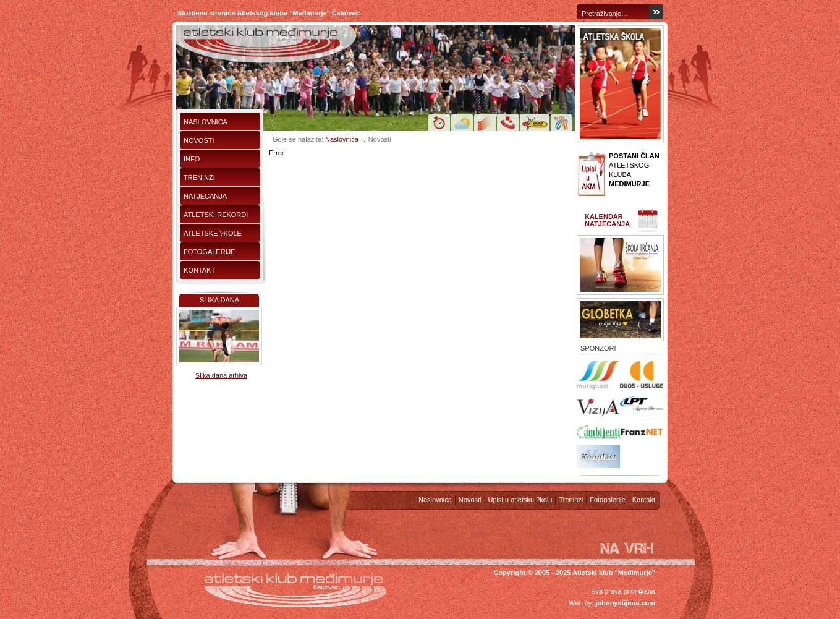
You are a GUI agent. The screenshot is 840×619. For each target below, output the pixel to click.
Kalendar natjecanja (607, 220)
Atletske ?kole (213, 233)
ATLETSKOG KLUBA (634, 170)
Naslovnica (206, 122)
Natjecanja (205, 196)
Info (192, 159)
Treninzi (199, 177)
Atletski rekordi (216, 215)
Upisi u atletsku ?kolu (520, 500)
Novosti (199, 140)
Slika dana (219, 300)
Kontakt (199, 270)
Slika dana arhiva (221, 375)
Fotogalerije (210, 252)
